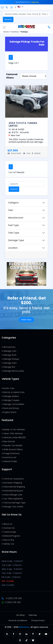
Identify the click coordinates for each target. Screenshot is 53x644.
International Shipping (13, 487)
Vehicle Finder (9, 461)
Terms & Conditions (18, 620)
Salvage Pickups (10, 359)
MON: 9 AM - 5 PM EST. (13, 561)
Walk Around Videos (12, 449)
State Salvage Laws (12, 495)
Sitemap (33, 615)
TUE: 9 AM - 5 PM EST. (12, 565)
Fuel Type (13, 225)
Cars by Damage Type (14, 503)
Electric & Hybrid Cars (13, 392)
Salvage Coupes (11, 400)
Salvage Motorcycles (13, 371)
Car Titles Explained (12, 499)
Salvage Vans (9, 363)
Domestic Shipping (12, 483)
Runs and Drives (10, 408)
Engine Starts (9, 412)
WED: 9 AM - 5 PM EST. (12, 569)
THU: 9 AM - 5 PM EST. (12, 573)
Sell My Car (8, 544)
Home (6, 32)
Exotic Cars (8, 388)
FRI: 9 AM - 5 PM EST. (11, 577)
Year (11, 210)
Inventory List (9, 457)
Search (8, 19)
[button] (7, 634)
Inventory (15, 32)
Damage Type (16, 240)
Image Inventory (11, 453)
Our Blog (20, 615)
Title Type (14, 233)
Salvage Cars (9, 351)
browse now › (35, 2)
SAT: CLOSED (8, 581)
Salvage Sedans (10, 396)
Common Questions (13, 479)
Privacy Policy (38, 620)
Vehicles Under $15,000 (14, 437)
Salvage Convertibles (13, 404)
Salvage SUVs (9, 355)
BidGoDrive (24, 627)
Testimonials (9, 532)
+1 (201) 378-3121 (12, 598)
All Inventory (9, 347)
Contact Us (8, 528)
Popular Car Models (12, 445)
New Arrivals (8, 441)
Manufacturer (16, 218)
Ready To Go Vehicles (13, 430)
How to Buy (8, 540)
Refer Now (26, 320)
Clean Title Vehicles (12, 434)
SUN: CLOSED (8, 585)
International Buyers (12, 491)
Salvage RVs (8, 367)
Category (13, 203)
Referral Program (11, 536)
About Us (7, 524)
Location (13, 248)
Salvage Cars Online (12, 507)
